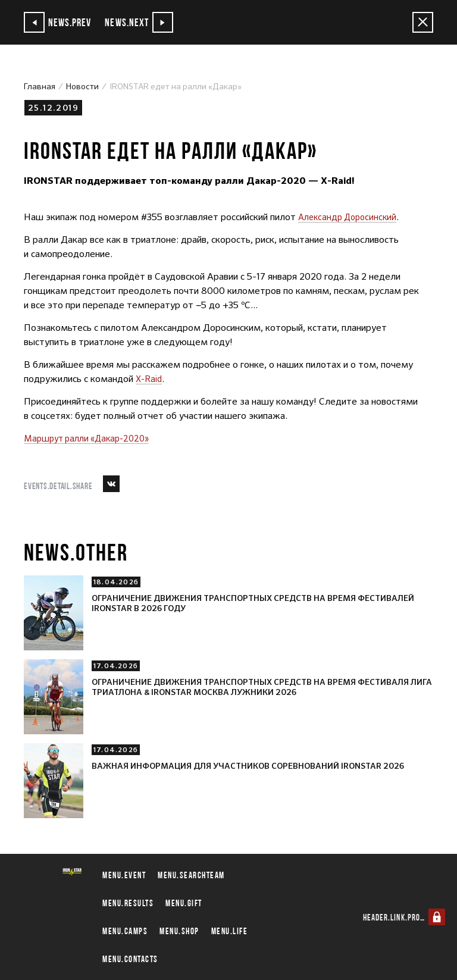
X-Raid (151, 379)
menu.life (230, 931)
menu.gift (184, 903)
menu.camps (125, 931)
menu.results (128, 903)
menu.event (124, 875)
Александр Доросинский (350, 217)
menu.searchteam (191, 875)
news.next (147, 22)
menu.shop (179, 931)
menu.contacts (130, 959)
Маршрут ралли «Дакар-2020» (92, 438)
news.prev (60, 22)
